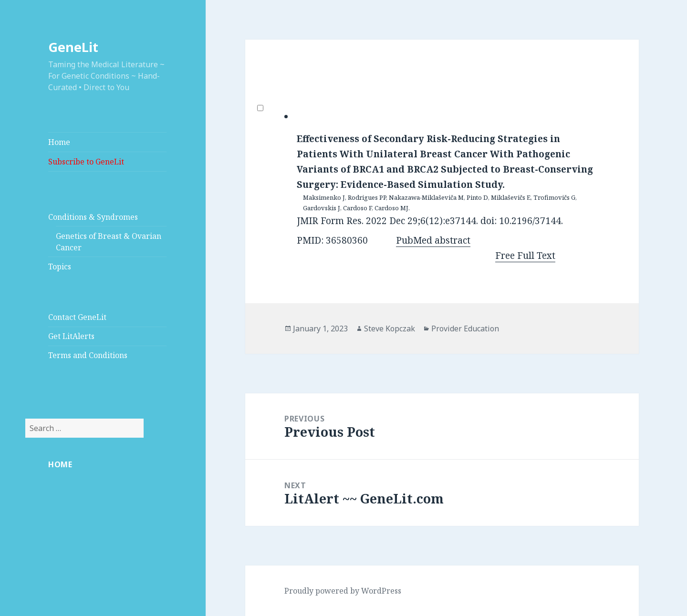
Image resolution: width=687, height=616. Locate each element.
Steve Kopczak (390, 329)
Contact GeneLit (77, 317)
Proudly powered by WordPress (343, 591)
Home (59, 142)
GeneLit (73, 47)
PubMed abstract (433, 240)
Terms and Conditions (88, 355)
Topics (60, 267)
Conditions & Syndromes (93, 217)
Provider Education (465, 329)
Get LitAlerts (71, 336)
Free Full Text (525, 256)
